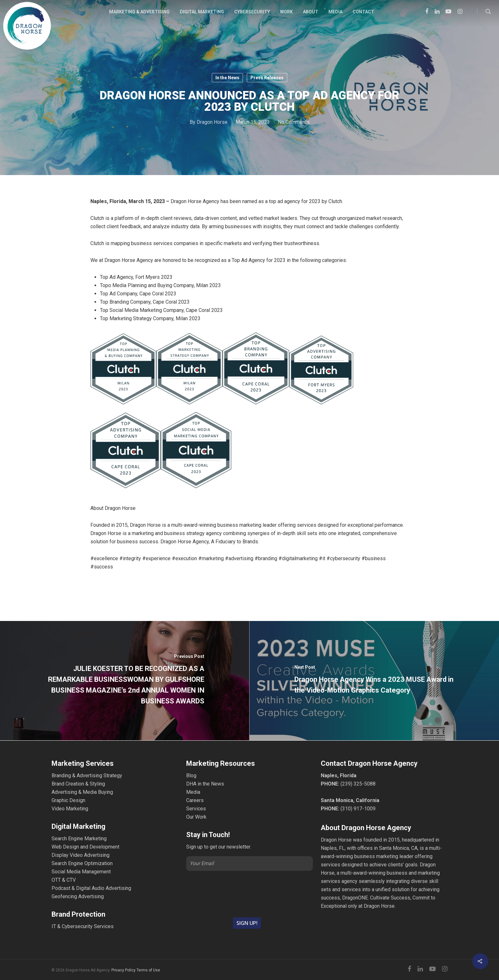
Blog (191, 776)
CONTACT (363, 12)
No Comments (294, 122)
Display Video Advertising (81, 855)
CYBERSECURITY (252, 12)
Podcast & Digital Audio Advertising (91, 888)
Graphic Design (68, 800)
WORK (286, 12)
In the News (227, 78)
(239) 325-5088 (358, 784)
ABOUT (311, 12)
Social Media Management (81, 872)
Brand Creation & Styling (78, 784)
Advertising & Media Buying (82, 792)
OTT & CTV (64, 880)
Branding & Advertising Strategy (87, 776)
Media (193, 792)
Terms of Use (148, 970)
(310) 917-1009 (358, 809)
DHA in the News (205, 784)
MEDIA (335, 12)
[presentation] (250, 893)
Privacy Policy (123, 970)
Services (196, 809)
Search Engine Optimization (82, 863)
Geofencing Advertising (78, 896)
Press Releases (267, 78)
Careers (195, 800)
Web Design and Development (85, 847)
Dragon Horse (212, 122)
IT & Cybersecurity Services (83, 926)
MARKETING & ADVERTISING (139, 12)
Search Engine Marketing (79, 839)
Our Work (196, 817)
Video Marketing (70, 809)
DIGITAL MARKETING (202, 12)
